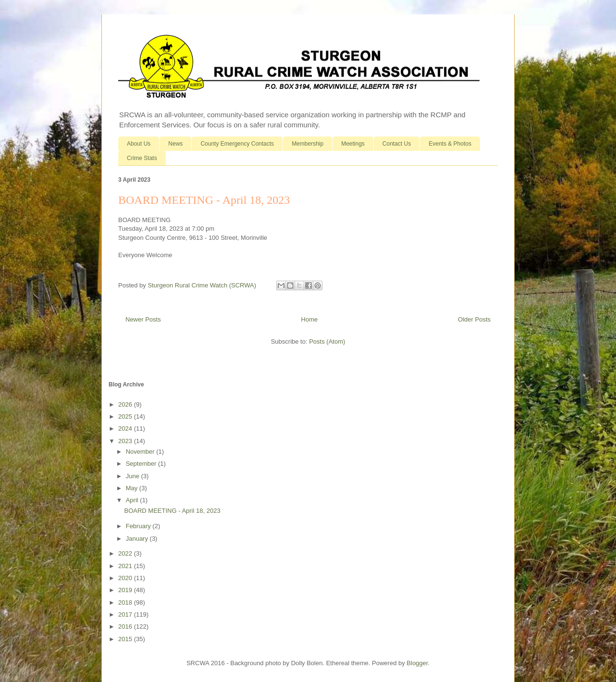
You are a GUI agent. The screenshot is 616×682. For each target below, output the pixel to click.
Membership (308, 144)
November (141, 452)
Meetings (353, 144)
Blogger (417, 663)
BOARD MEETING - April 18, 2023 (204, 200)
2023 (126, 441)
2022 (126, 553)
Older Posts (474, 319)
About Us (139, 144)
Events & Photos (450, 144)
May (133, 488)
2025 (126, 416)
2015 (126, 639)
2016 (126, 626)
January (138, 539)
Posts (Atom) (327, 341)
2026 (126, 404)
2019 (126, 590)
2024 (126, 428)
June (134, 476)
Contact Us (397, 144)
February (139, 526)
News (175, 144)
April (133, 500)
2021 (126, 566)
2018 (126, 602)
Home (310, 319)
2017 (126, 614)
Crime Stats (142, 158)
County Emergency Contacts (237, 144)
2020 (126, 578)
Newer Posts (143, 319)
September (142, 464)
